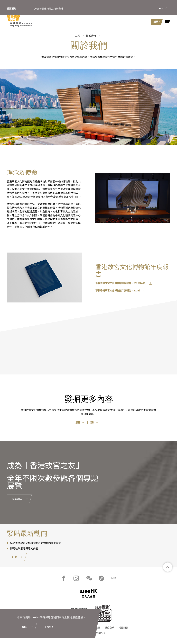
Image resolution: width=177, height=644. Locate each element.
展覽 (77, 423)
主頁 (77, 36)
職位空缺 (109, 628)
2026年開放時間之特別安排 (49, 7)
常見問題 (123, 628)
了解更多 (49, 626)
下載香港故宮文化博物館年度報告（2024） (120, 290)
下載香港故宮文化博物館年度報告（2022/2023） (123, 283)
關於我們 (91, 36)
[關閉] (167, 7)
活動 (92, 423)
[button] (167, 22)
